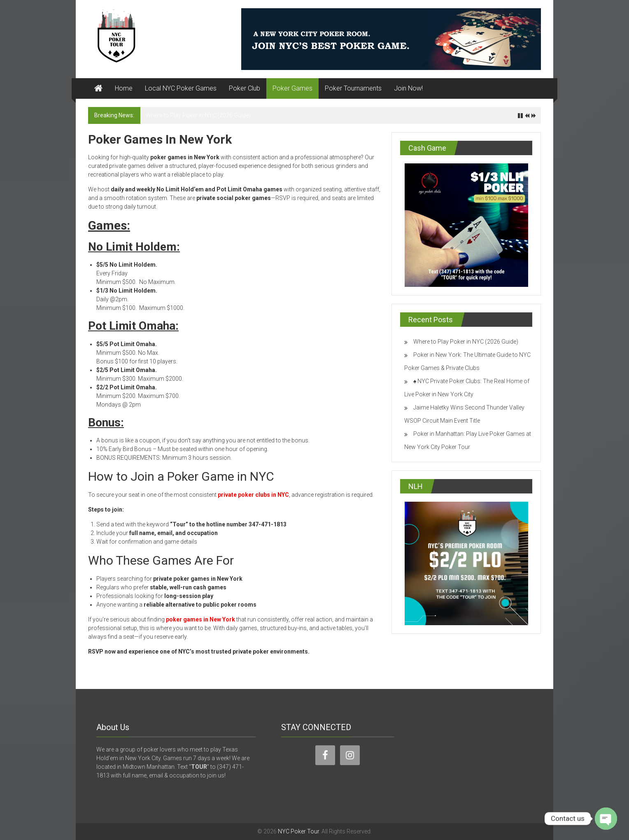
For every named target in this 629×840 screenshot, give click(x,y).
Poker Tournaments (353, 88)
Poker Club (245, 88)
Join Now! (408, 88)
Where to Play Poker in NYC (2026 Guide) (198, 115)
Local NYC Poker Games (181, 88)
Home (124, 88)
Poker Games (292, 88)
